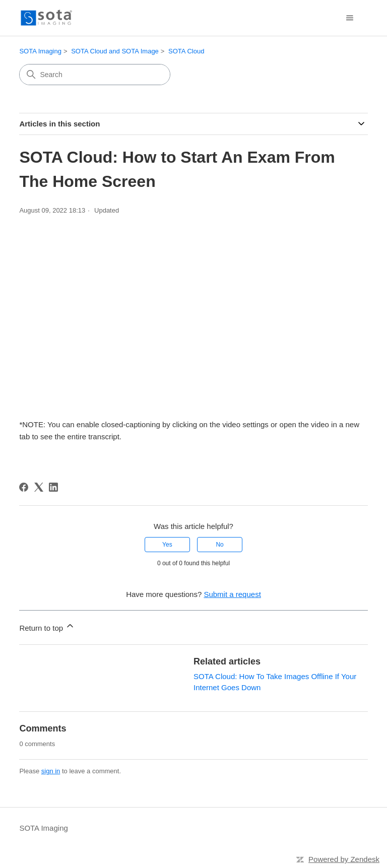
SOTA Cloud (186, 51)
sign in (51, 771)
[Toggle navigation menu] (350, 18)
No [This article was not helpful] (219, 545)
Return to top (47, 626)
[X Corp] (39, 487)
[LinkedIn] (53, 487)
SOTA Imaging (40, 51)
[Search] (95, 75)
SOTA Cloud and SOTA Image (115, 51)
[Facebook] (24, 487)
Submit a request (232, 594)
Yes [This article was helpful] (167, 545)
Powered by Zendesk (344, 859)
